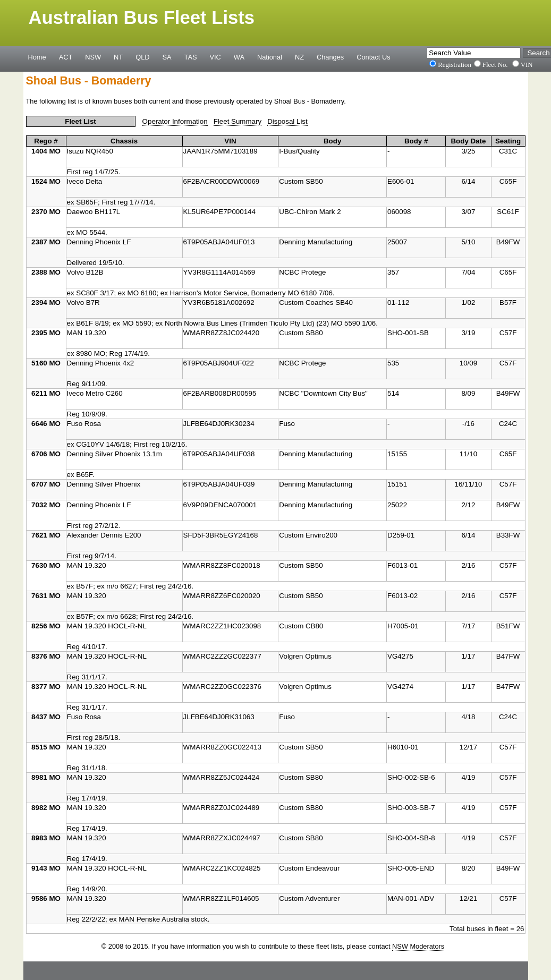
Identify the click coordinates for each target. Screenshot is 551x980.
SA (167, 57)
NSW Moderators (418, 946)
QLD (142, 57)
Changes (330, 57)
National (270, 57)
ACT (66, 57)
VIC (215, 57)
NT (118, 57)
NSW (93, 57)
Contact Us (373, 57)
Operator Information (175, 121)
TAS (191, 57)
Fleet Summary (238, 121)
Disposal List (287, 121)
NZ (299, 57)
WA (239, 57)
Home (37, 57)
